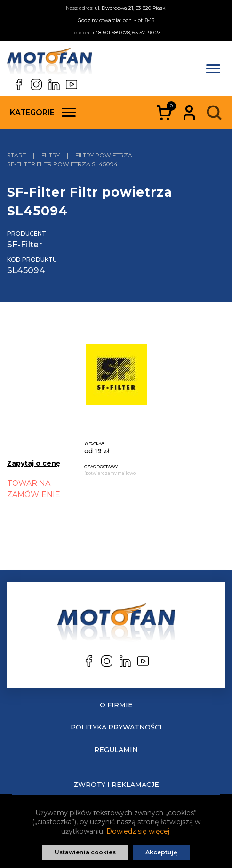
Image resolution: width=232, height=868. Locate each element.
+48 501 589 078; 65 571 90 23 (126, 33)
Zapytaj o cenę (34, 463)
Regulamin (116, 750)
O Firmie (116, 705)
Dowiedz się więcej (138, 831)
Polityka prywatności (116, 727)
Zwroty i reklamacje (116, 785)
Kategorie (43, 112)
